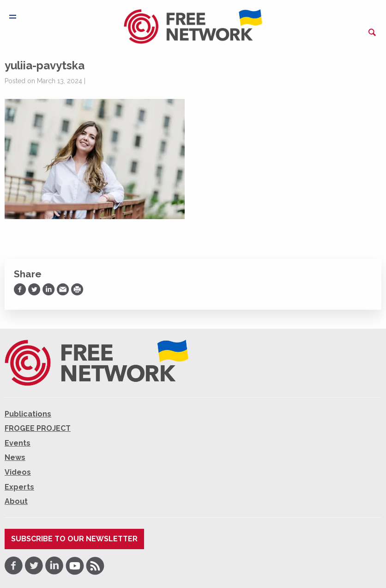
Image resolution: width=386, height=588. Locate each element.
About (16, 501)
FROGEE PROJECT (38, 428)
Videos (18, 472)
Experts (19, 487)
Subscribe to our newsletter (74, 539)
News (15, 457)
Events (18, 443)
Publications (28, 414)
